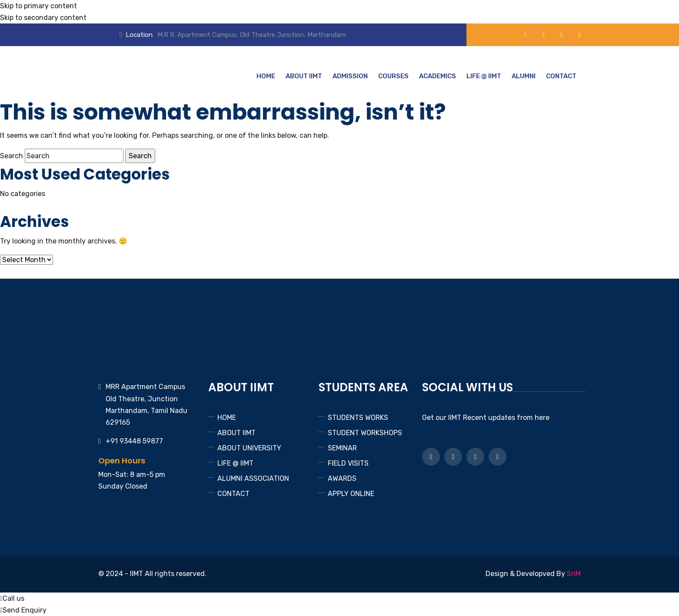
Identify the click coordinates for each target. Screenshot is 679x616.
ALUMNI (524, 76)
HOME (266, 76)
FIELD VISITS (348, 463)
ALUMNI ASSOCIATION (253, 478)
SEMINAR (342, 448)
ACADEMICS (438, 76)
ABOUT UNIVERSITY (249, 448)
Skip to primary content (38, 6)
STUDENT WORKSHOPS (365, 433)
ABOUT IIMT (304, 76)
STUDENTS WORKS (358, 418)
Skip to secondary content (43, 18)
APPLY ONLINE (351, 494)
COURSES (393, 76)
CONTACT (561, 76)
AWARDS (342, 478)
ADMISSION (350, 76)
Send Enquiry (23, 610)
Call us (12, 598)
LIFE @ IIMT (484, 76)
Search (12, 156)
